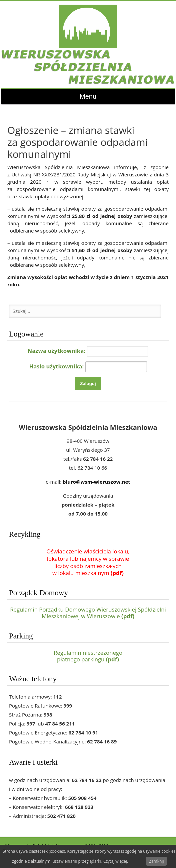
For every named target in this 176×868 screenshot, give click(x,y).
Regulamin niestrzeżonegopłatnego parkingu (88, 656)
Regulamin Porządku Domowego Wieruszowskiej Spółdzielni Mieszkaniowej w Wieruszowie (88, 613)
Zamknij (156, 861)
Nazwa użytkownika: (57, 350)
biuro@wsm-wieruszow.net (96, 482)
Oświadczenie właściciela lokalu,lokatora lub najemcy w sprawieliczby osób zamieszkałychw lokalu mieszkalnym (88, 562)
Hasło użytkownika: (56, 366)
